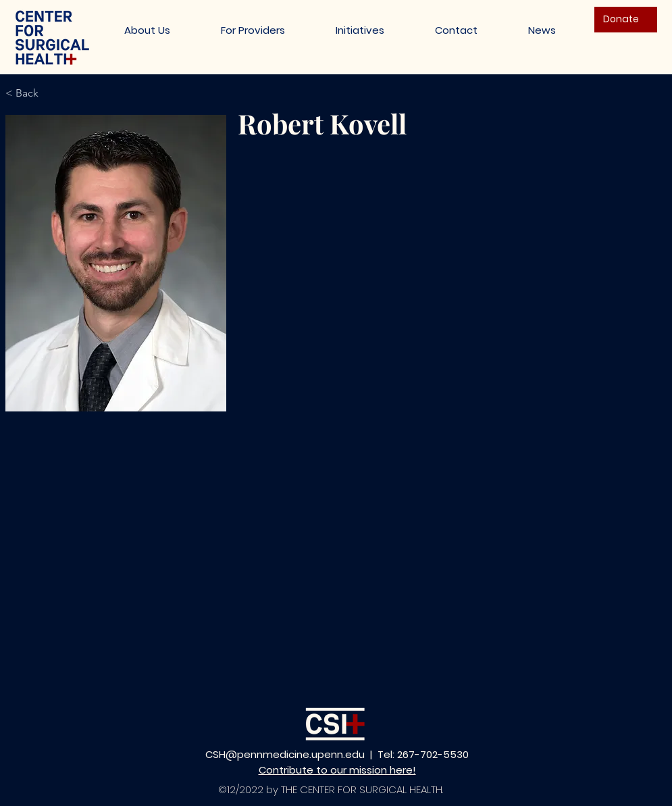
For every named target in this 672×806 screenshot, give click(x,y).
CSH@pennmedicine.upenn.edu (285, 754)
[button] (360, 30)
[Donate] (626, 20)
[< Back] (27, 94)
